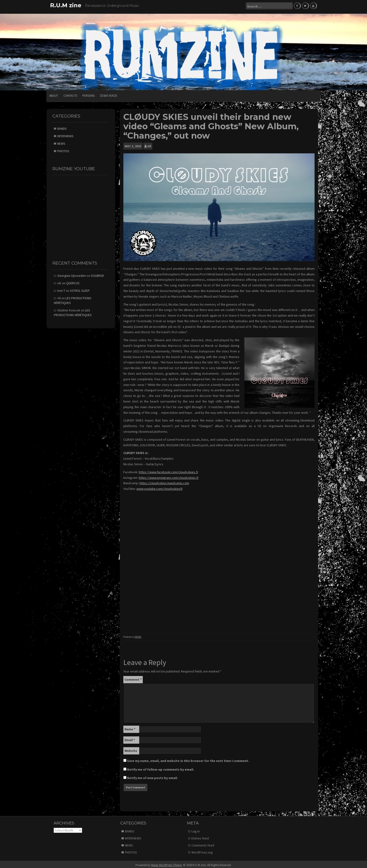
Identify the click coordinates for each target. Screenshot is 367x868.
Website (131, 749)
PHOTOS (63, 149)
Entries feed (200, 837)
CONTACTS (70, 94)
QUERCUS (73, 281)
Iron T (61, 289)
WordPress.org (202, 851)
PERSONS (88, 94)
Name (130, 728)
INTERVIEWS (65, 134)
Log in (196, 830)
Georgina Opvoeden (72, 274)
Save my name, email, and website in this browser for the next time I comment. (188, 759)
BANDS (62, 127)
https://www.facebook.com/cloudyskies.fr (169, 470)
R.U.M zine (66, 5)
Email (130, 738)
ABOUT (54, 94)
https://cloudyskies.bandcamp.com (164, 481)
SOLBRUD (97, 274)
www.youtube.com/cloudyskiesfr (160, 487)
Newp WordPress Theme (166, 863)
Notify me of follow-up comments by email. (161, 768)
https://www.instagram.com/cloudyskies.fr (169, 476)
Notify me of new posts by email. (152, 776)
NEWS (138, 635)
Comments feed (203, 844)
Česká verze (109, 94)
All (149, 144)
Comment (133, 678)
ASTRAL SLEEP (80, 289)
